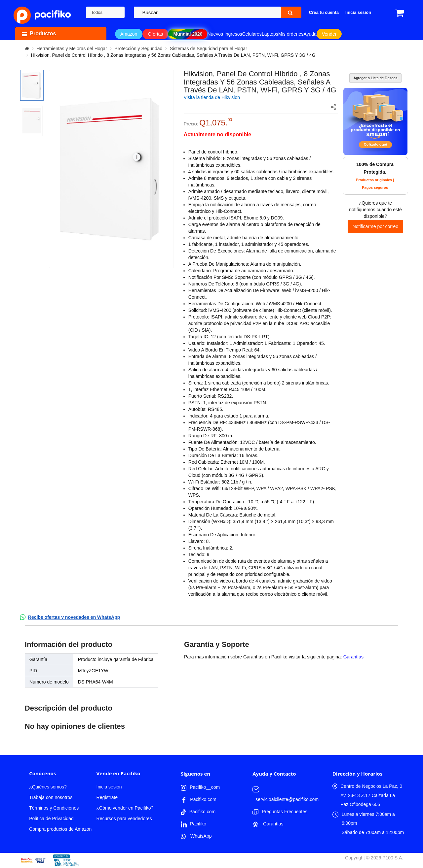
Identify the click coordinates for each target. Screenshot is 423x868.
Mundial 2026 (188, 34)
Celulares (252, 34)
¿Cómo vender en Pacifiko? (125, 808)
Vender (329, 34)
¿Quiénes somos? (48, 787)
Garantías (353, 657)
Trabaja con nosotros (51, 797)
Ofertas (155, 34)
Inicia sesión (109, 787)
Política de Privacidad (51, 818)
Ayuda (310, 34)
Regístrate (107, 797)
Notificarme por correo (376, 226)
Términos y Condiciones (54, 808)
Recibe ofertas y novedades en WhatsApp (74, 617)
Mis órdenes (291, 34)
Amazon (129, 34)
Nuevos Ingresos (225, 34)
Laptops (270, 34)
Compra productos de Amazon (60, 829)
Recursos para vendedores (124, 818)
